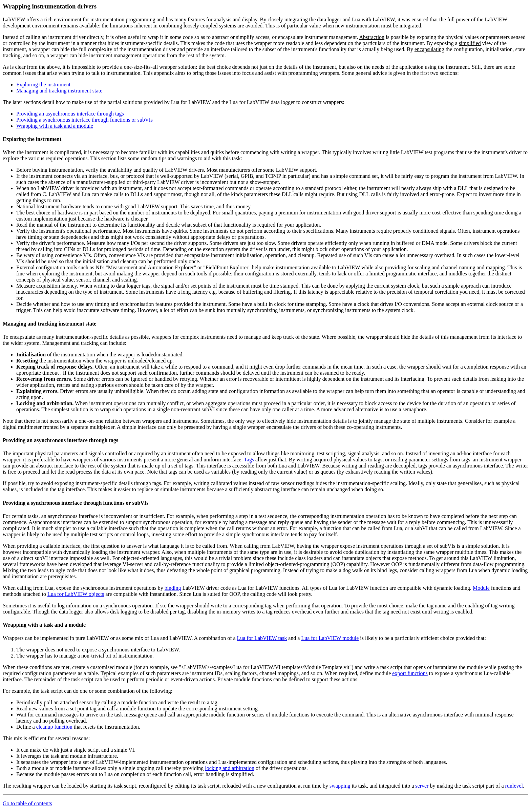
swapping (340, 786)
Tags (249, 460)
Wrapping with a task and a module (55, 126)
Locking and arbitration (44, 403)
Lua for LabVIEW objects (76, 594)
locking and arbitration (230, 768)
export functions (410, 673)
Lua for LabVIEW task (262, 638)
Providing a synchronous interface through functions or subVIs (84, 120)
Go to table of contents (27, 803)
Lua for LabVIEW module (330, 638)
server (422, 786)
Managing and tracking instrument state (59, 91)
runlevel (514, 786)
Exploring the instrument (43, 85)
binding (173, 588)
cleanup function (54, 727)
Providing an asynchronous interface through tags (70, 114)
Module (481, 588)
